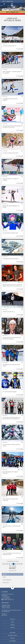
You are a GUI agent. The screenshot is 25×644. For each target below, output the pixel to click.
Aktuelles (5, 574)
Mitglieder (13, 633)
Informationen (6, 583)
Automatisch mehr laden (13, 561)
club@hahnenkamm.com (8, 600)
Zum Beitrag (19, 49)
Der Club (13, 619)
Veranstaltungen (12, 635)
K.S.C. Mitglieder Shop (8, 1)
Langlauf (12, 571)
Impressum (4, 614)
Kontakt (12, 627)
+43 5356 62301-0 (7, 598)
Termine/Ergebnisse (7, 580)
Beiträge (13, 638)
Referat (4, 577)
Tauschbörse (13, 641)
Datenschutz (4, 615)
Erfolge (13, 625)
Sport (12, 568)
